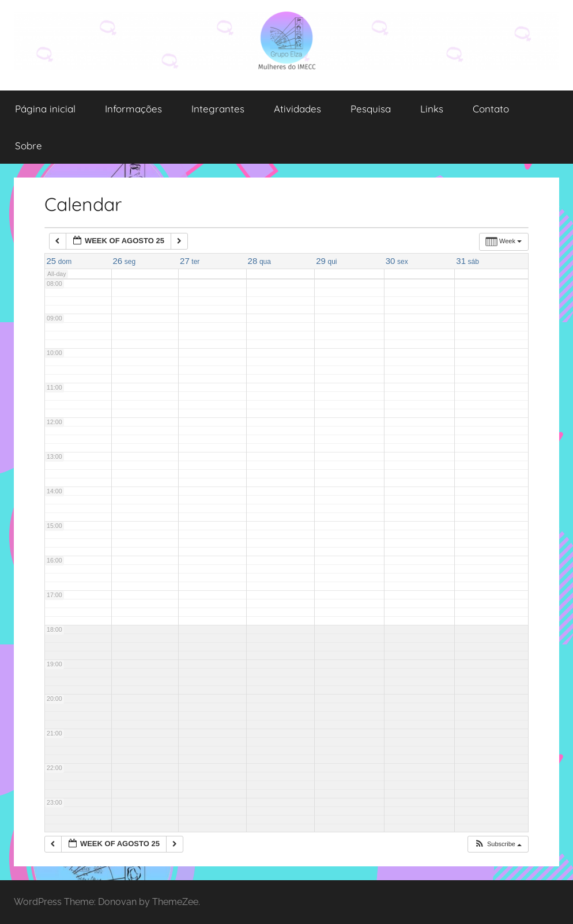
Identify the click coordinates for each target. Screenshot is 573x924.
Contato (491, 109)
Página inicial (45, 109)
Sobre (29, 146)
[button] (498, 844)
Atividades (297, 109)
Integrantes (218, 109)
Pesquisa (371, 109)
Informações (133, 109)
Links (432, 109)
